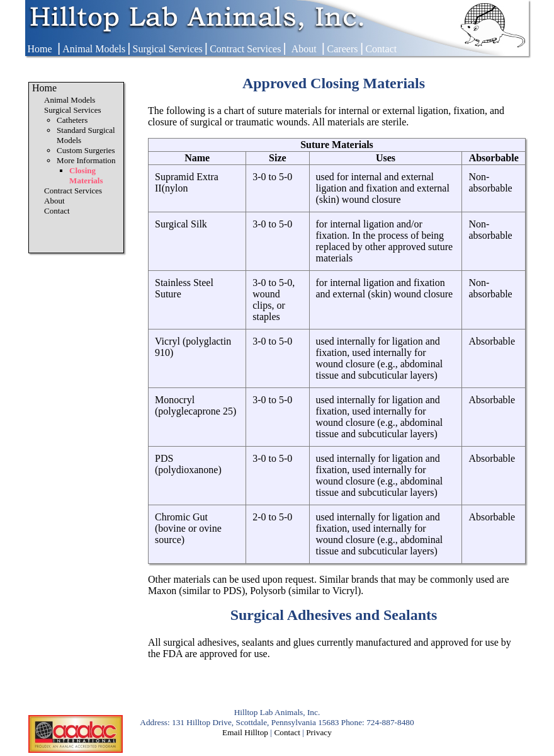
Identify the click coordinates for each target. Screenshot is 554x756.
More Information (86, 160)
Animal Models (94, 49)
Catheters (72, 120)
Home (39, 49)
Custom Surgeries (86, 150)
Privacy (319, 732)
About (304, 49)
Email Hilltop (245, 732)
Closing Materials (86, 175)
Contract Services (245, 49)
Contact (381, 49)
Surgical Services (168, 49)
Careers (343, 49)
